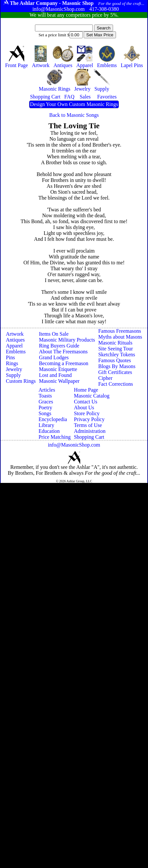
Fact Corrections (116, 384)
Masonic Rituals (115, 343)
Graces (46, 402)
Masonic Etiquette (58, 369)
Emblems (16, 352)
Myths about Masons (120, 337)
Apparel (14, 346)
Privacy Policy (89, 419)
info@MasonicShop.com (74, 445)
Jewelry (14, 369)
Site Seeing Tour (116, 349)
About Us (84, 407)
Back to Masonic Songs (74, 115)
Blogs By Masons (117, 366)
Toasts (45, 396)
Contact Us (86, 402)
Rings (12, 363)
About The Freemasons (63, 352)
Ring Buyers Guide (59, 346)
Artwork (15, 334)
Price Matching (55, 437)
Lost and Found (55, 375)
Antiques (15, 340)
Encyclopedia (53, 419)
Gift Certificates (115, 372)
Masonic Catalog (92, 396)
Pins (10, 357)
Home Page (86, 390)
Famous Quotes (115, 360)
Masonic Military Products (67, 340)
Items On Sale (54, 334)
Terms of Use (88, 425)
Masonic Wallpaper (59, 381)
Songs (45, 413)
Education (49, 431)
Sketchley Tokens (117, 354)
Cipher (106, 378)
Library (46, 425)
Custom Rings (21, 381)
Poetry (45, 407)
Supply (13, 375)
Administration (90, 431)
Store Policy (87, 413)
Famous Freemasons (120, 331)
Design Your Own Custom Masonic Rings (74, 104)
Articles (47, 390)
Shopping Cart (89, 437)
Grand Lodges (54, 357)
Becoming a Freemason (64, 363)
